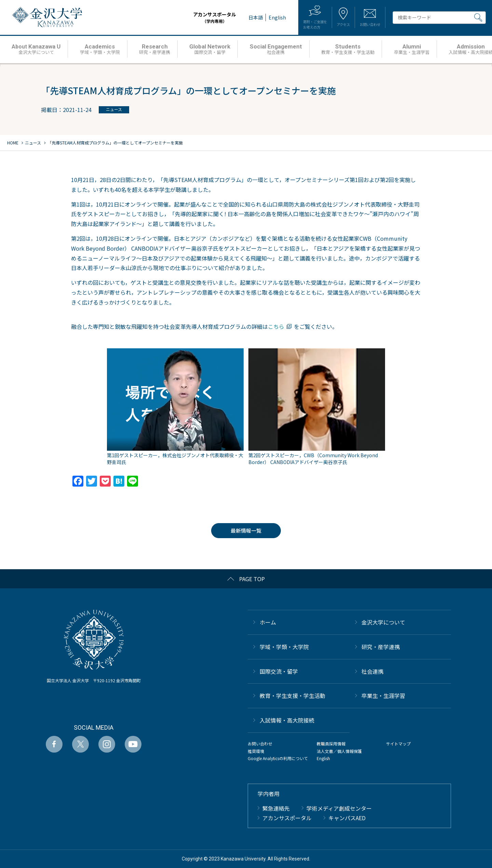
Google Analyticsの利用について (278, 758)
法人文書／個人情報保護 (339, 751)
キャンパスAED (347, 818)
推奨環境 (256, 751)
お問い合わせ (260, 744)
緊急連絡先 (276, 808)
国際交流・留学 (279, 671)
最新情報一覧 (246, 530)
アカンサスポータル (194, 18)
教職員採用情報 (331, 744)
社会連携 (372, 671)
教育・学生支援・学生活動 (292, 696)
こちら (276, 326)
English (323, 758)
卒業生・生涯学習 (383, 696)
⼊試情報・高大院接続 (287, 720)
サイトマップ (398, 744)
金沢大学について (383, 622)
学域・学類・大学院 (284, 647)
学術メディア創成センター (339, 808)
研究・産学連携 (381, 647)
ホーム (268, 622)
